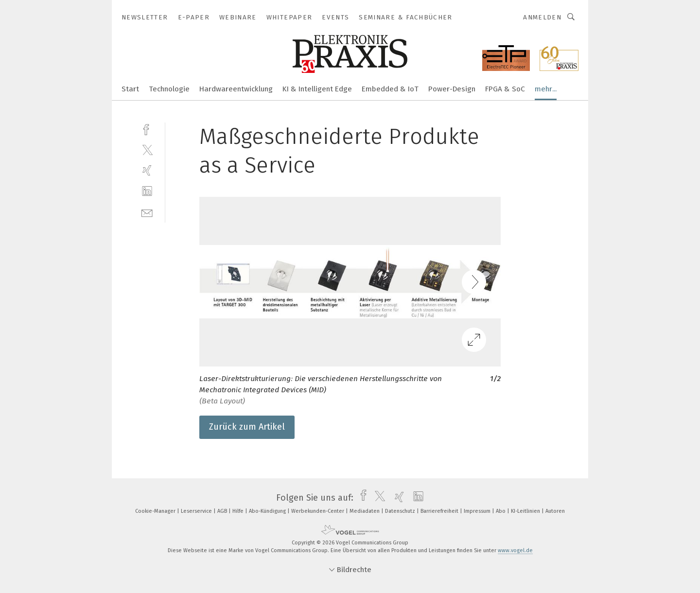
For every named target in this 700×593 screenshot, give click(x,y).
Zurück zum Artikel (247, 427)
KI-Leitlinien (526, 511)
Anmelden (542, 17)
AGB (223, 511)
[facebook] (147, 129)
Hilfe (239, 511)
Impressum (478, 511)
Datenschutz (401, 511)
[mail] (147, 212)
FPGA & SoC (505, 89)
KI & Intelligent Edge (317, 89)
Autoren (555, 511)
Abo (501, 511)
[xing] (147, 170)
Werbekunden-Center (318, 511)
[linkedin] (147, 191)
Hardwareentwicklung (236, 89)
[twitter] (147, 149)
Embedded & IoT (390, 89)
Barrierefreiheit (440, 511)
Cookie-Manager (156, 511)
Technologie (169, 89)
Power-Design (452, 89)
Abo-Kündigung (268, 511)
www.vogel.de (515, 550)
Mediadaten (365, 511)
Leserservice (197, 511)
